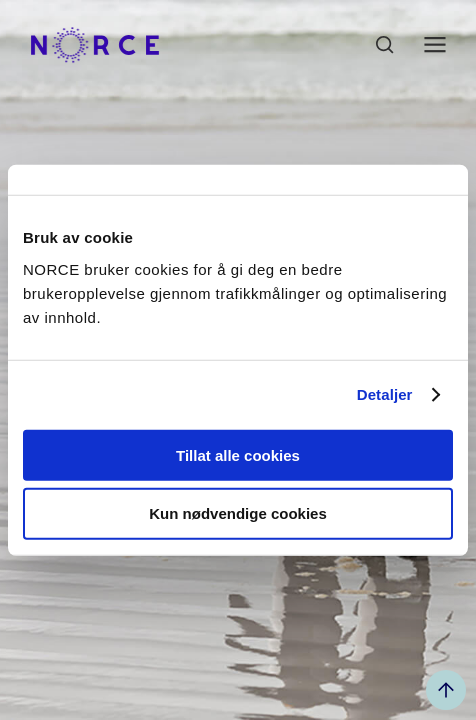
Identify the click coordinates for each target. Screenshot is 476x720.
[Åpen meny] (435, 45)
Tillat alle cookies (238, 454)
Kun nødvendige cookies (238, 513)
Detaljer (385, 394)
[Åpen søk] (385, 45)
